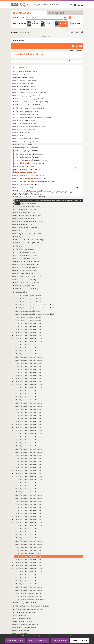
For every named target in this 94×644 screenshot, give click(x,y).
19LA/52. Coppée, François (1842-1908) (25, 120)
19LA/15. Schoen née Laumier (22, 618)
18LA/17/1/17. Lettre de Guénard (25, 345)
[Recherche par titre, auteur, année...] (45, 18)
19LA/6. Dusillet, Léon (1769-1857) (23, 145)
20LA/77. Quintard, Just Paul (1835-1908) (25, 289)
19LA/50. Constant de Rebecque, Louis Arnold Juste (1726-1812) (32, 117)
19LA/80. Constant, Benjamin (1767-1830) (26, 114)
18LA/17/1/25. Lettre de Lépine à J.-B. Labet (28, 366)
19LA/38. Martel (18, 231)
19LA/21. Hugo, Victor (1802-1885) (23, 185)
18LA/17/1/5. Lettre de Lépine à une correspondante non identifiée (35, 308)
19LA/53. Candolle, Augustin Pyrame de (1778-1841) (29, 108)
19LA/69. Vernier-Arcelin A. (21, 630)
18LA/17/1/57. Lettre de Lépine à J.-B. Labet (28, 464)
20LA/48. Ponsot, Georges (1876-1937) (24, 280)
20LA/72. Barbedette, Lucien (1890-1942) (25, 80)
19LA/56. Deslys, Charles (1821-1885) (24, 129)
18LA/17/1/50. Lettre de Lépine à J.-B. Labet (28, 443)
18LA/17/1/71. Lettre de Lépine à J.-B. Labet (28, 504)
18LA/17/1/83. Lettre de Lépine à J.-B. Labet (28, 541)
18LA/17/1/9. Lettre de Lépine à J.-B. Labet (28, 320)
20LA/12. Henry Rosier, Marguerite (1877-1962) (27, 182)
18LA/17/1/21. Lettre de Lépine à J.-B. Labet (28, 354)
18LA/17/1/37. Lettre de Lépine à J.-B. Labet (28, 403)
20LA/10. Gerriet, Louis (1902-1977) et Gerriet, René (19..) (30, 160)
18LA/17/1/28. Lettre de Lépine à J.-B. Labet (28, 375)
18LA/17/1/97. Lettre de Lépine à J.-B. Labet (28, 584)
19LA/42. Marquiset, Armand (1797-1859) (25, 228)
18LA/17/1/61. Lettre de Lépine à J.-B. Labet (28, 477)
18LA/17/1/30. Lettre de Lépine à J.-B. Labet (28, 382)
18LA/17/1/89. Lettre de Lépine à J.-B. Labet (28, 559)
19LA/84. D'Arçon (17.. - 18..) (22, 74)
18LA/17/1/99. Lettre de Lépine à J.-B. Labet (28, 590)
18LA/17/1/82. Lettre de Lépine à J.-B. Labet (28, 538)
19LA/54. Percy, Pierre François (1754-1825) (26, 261)
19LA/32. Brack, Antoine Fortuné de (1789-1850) (27, 105)
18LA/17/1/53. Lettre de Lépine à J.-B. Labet (28, 452)
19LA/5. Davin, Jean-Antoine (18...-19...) (25, 123)
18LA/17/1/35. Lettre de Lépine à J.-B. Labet (28, 397)
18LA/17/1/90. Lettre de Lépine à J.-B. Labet (28, 562)
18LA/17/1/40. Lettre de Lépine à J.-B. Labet (28, 412)
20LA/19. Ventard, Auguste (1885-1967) (25, 627)
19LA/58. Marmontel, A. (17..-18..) (23, 225)
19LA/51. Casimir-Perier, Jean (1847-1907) (26, 111)
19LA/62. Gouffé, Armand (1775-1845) (24, 166)
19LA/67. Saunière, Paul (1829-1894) (24, 612)
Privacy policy (80, 640)
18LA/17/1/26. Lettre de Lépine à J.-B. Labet (28, 369)
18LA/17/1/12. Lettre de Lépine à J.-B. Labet (28, 329)
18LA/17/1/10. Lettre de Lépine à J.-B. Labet (28, 323)
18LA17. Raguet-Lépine (20, 292)
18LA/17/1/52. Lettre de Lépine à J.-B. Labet (28, 449)
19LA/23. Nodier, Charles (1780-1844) (24, 252)
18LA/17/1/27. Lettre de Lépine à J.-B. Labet (28, 372)
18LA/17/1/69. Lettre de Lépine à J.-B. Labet (28, 501)
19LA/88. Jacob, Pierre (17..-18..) (23, 188)
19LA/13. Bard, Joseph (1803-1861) (23, 83)
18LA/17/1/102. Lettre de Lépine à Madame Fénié (30, 599)
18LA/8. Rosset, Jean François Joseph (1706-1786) (28, 609)
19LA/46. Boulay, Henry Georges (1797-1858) (26, 96)
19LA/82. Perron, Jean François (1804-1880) (26, 264)
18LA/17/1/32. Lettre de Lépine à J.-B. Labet (28, 388)
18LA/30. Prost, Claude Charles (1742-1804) (26, 283)
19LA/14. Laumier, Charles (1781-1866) (25, 209)
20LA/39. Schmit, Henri (20, 615)
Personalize (60, 640)
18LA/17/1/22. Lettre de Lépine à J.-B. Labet (28, 357)
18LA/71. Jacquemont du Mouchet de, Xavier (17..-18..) (30, 191)
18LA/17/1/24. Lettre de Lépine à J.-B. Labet (28, 363)
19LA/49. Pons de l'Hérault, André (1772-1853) (27, 277)
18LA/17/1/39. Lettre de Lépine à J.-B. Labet (28, 409)
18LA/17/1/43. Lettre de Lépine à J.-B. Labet (28, 421)
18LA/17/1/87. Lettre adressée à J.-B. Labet (28, 553)
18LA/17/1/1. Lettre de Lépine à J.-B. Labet (28, 296)
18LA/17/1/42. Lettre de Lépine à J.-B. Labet (28, 418)
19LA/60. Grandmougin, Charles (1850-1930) (27, 169)
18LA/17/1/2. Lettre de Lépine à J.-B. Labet (28, 299)
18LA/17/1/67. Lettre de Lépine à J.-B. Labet (28, 495)
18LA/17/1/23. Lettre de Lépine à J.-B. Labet (28, 360)
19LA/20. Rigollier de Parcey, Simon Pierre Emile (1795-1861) (31, 606)
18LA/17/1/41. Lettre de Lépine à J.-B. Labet (28, 415)
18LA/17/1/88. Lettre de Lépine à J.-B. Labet (28, 556)
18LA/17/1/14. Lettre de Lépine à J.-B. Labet (28, 336)
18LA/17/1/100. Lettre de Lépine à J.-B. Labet (29, 593)
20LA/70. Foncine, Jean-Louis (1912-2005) (26, 148)
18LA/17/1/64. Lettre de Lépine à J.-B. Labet (28, 486)
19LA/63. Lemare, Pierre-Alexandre (24, 218)
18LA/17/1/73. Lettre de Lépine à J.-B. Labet (28, 510)
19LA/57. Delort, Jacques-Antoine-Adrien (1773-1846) (29, 126)
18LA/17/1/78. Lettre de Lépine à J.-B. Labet (28, 526)
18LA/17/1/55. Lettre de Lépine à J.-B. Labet (28, 458)
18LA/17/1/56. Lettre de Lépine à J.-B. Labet (28, 461)
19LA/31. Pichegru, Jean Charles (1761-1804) (27, 274)
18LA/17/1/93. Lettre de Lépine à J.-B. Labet (28, 572)
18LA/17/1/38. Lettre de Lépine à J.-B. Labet (28, 406)
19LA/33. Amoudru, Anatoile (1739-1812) (25, 71)
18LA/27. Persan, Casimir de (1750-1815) (25, 267)
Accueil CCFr (15, 32)
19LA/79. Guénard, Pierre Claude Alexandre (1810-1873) (30, 179)
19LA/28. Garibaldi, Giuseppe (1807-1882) (26, 151)
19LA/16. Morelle (18, 246)
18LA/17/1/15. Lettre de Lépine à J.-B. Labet (28, 339)
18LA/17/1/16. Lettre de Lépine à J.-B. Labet (28, 342)
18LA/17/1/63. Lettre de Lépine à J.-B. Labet (28, 483)
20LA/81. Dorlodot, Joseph (21, 133)
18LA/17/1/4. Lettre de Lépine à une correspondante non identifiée (35, 305)
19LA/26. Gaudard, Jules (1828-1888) (24, 154)
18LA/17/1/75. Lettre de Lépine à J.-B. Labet (28, 516)
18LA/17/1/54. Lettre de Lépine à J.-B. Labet (28, 455)
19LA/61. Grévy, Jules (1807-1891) (23, 172)
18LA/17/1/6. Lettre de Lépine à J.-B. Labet (28, 311)
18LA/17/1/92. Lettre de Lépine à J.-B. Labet (28, 569)
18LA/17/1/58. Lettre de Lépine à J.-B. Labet (28, 467)
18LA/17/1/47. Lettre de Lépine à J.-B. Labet (28, 434)
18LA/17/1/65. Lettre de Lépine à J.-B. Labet (28, 489)
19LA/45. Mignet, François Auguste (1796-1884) (27, 234)
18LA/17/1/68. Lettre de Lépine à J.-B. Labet (28, 498)
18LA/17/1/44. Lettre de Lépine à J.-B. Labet (28, 424)
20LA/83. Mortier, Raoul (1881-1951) (24, 249)
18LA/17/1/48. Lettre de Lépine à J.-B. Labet (28, 437)
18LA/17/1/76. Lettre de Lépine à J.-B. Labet (28, 520)
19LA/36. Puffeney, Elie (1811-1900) (24, 286)
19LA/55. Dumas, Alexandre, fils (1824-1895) (26, 139)
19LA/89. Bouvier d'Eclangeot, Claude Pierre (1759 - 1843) (31, 102)
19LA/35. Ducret (18, 136)
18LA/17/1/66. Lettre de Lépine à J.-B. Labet (28, 492)
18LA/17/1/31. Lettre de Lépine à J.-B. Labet (28, 385)
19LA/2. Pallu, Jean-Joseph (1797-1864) (25, 255)
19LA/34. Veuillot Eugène (21, 634)
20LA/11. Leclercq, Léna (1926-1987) (24, 212)
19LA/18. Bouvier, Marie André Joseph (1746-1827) (28, 99)
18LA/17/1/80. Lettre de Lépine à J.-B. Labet (28, 532)
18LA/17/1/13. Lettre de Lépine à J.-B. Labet (28, 332)
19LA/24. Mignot (18, 237)
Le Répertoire (57, 13)
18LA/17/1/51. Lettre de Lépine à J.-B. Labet (28, 446)
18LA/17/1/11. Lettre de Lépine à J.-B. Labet (28, 326)
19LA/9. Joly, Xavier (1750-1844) (23, 194)
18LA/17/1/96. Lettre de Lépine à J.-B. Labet (28, 581)
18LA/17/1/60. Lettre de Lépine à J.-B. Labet (28, 474)
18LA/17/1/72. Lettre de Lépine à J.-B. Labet (28, 507)
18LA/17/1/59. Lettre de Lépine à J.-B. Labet (28, 470)
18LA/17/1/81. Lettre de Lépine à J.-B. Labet (28, 535)
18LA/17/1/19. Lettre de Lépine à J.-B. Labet (28, 351)
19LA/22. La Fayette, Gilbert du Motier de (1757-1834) (29, 197)
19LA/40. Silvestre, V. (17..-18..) (22, 621)
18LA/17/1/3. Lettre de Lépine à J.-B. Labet (28, 302)
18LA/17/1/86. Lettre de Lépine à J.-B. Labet (28, 550)
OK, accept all (15, 640)
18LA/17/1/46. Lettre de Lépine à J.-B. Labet (28, 431)
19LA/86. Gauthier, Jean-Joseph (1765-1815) (26, 157)
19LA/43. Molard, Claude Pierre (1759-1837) (26, 243)
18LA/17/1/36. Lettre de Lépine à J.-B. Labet (28, 400)
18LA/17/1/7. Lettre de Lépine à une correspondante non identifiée (35, 314)
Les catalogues (22, 13)
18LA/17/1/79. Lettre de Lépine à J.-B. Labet (28, 529)
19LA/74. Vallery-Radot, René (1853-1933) (26, 624)
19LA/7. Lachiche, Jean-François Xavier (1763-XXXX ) (29, 200)
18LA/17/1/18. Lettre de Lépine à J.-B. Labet (28, 348)
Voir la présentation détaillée (70, 61)
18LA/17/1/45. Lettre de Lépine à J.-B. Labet (28, 428)
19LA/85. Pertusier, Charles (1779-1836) (25, 271)
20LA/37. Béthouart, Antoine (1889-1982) (25, 90)
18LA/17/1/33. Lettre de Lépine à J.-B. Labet (28, 391)
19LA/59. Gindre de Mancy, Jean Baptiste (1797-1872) (29, 163)
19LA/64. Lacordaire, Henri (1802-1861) (25, 203)
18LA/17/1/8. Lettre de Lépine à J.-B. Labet (28, 317)
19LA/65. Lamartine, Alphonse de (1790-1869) (27, 206)
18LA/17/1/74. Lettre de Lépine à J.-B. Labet (28, 513)
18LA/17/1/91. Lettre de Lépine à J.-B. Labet (28, 566)
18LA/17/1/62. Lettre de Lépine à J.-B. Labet (28, 480)
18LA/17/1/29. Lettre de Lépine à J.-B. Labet (28, 378)
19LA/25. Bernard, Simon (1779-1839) (24, 87)
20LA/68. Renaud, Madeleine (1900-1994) (25, 603)
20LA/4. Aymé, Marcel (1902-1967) (23, 77)
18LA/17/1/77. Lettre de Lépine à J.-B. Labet (28, 523)
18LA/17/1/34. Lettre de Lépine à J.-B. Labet (28, 394)
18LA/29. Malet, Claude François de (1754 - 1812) (28, 221)
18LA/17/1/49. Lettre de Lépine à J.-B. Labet (28, 440)
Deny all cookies (38, 640)
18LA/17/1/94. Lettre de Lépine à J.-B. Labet (28, 575)
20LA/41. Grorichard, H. (20, 175)
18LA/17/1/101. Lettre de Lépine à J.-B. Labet (29, 596)
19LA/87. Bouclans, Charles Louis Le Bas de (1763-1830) (30, 93)
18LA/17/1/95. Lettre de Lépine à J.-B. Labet (28, 578)
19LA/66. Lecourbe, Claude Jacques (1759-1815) (27, 215)
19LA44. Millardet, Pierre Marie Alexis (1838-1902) (28, 240)
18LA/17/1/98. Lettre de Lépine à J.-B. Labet (28, 587)
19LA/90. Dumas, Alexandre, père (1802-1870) (27, 142)
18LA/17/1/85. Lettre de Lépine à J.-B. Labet (28, 547)
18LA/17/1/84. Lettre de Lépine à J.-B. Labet (28, 544)
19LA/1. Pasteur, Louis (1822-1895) (23, 258)
